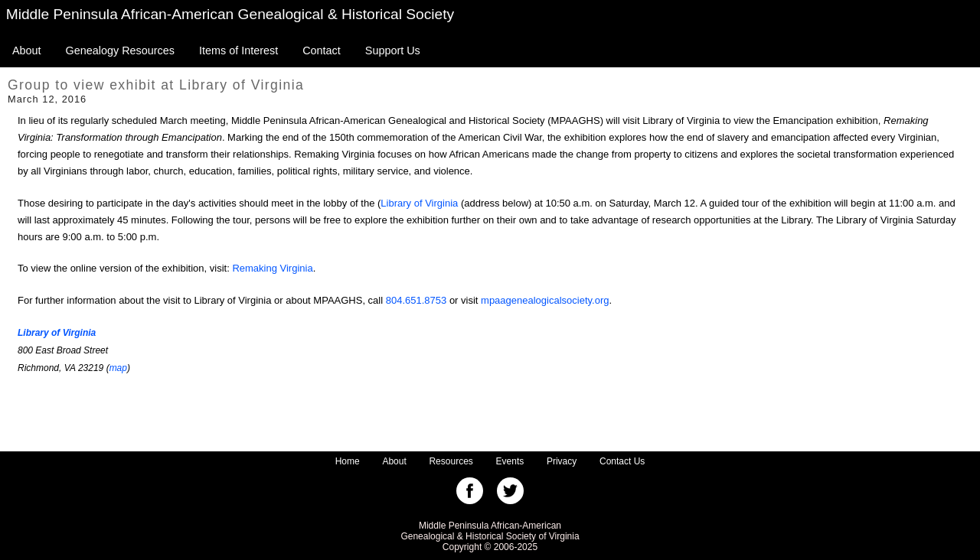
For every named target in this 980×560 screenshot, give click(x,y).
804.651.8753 (416, 300)
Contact (322, 50)
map (118, 368)
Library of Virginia (419, 203)
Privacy (562, 461)
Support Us (393, 50)
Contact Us (622, 461)
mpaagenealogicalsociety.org (545, 300)
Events (510, 461)
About (27, 50)
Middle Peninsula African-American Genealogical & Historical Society (230, 14)
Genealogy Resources (120, 50)
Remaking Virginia (272, 268)
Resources (451, 461)
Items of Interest (238, 50)
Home (348, 461)
